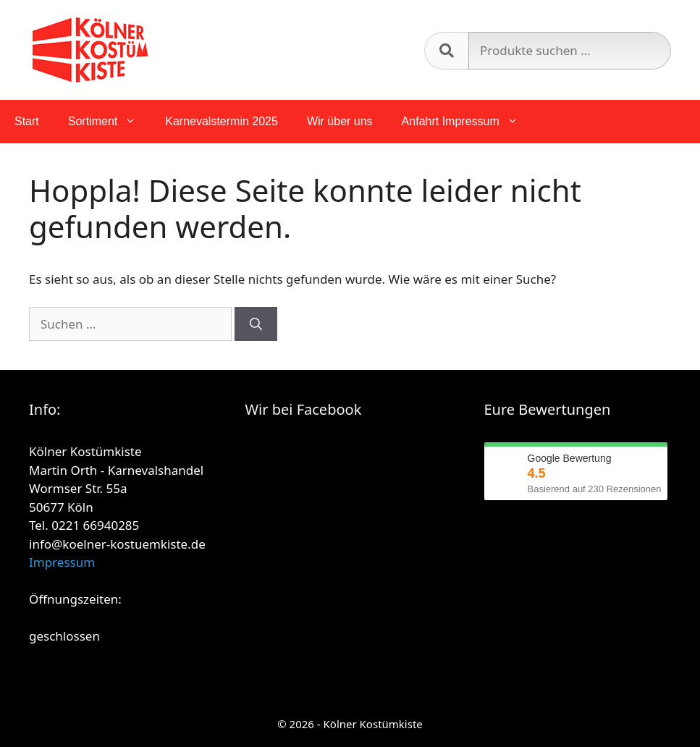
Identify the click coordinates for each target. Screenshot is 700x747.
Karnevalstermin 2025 (222, 121)
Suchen (446, 51)
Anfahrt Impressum (467, 122)
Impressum (62, 562)
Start (27, 121)
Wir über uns (340, 121)
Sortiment (109, 122)
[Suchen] (256, 324)
